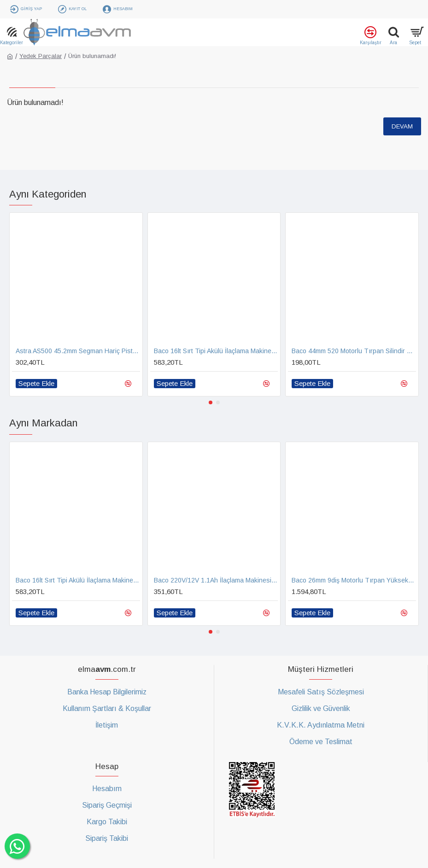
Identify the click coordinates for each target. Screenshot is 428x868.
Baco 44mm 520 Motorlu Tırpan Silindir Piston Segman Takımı (354, 351)
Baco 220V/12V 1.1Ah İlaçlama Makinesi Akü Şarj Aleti (216, 580)
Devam (402, 126)
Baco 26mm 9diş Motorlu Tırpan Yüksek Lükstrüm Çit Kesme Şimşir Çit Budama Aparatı (354, 580)
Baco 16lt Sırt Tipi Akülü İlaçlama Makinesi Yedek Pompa (216, 351)
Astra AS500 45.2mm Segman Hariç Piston (78, 351)
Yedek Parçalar (41, 56)
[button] (211, 402)
